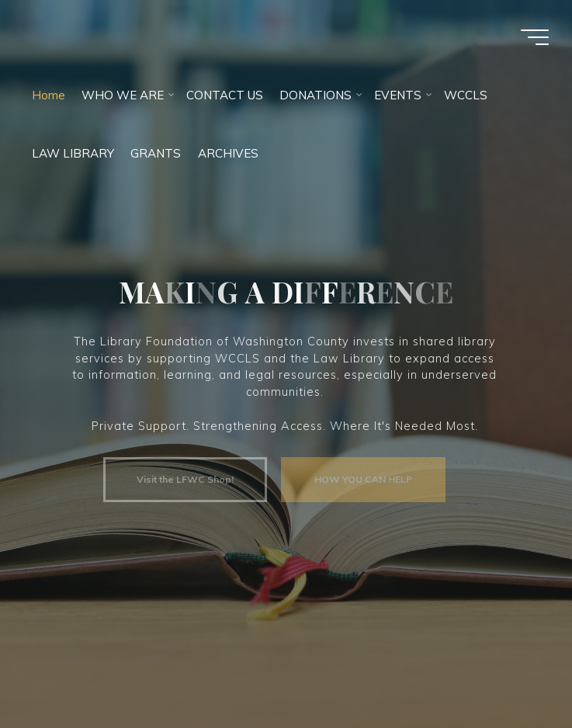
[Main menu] (535, 37)
